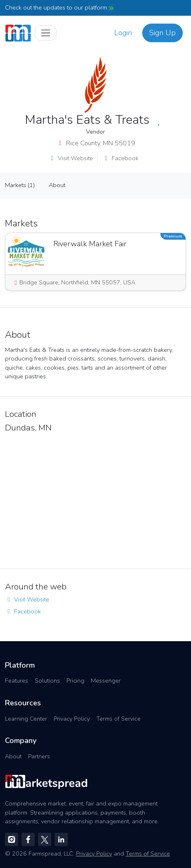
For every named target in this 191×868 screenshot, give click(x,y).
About (57, 185)
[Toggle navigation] (46, 33)
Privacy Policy (72, 719)
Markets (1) (20, 185)
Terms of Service (118, 719)
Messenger (106, 680)
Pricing (75, 680)
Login (123, 33)
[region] (95, 498)
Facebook (121, 158)
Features (17, 680)
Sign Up (162, 33)
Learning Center (26, 719)
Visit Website (71, 158)
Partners (39, 756)
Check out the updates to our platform (59, 7)
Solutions (47, 680)
